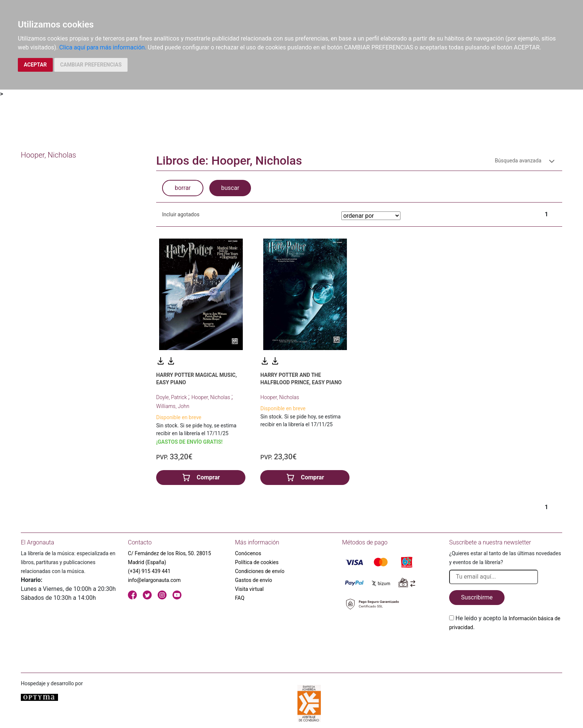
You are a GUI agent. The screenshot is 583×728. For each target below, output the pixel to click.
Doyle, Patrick (172, 397)
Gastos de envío (254, 580)
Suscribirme (477, 597)
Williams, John (173, 406)
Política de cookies (257, 562)
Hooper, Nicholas (212, 397)
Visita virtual (249, 589)
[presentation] (506, 649)
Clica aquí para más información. (103, 47)
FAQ (240, 598)
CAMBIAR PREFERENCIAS (91, 65)
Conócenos (248, 553)
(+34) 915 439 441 (149, 571)
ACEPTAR (35, 65)
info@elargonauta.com (154, 580)
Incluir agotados (181, 214)
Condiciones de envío (260, 571)
